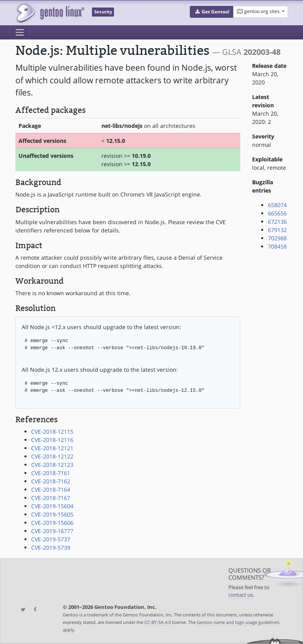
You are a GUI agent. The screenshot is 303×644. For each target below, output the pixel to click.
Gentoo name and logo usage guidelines (238, 622)
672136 (277, 222)
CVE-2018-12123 (52, 465)
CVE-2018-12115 (52, 432)
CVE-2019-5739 (51, 548)
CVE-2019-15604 (52, 506)
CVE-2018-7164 (51, 490)
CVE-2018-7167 (51, 498)
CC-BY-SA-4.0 (158, 622)
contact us (241, 595)
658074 (277, 205)
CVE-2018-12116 (52, 440)
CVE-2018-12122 (52, 456)
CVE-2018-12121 (52, 448)
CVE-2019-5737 (51, 539)
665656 (277, 213)
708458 (277, 246)
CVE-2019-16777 (52, 531)
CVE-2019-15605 (52, 514)
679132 (277, 230)
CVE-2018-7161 (51, 473)
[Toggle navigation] (20, 32)
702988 (277, 238)
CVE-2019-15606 (52, 523)
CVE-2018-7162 (51, 481)
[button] (212, 12)
